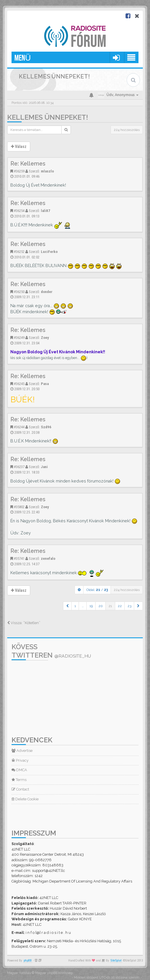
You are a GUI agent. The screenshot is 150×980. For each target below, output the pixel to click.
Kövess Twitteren (51, 651)
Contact (20, 789)
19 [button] (91, 606)
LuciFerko (49, 252)
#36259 (19, 171)
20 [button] (101, 606)
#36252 (19, 252)
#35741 (19, 558)
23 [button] (129, 606)
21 (110, 606)
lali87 (45, 211)
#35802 (19, 507)
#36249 (19, 338)
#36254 (19, 211)
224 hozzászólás (127, 130)
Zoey (45, 338)
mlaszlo (47, 171)
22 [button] (120, 606)
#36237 (19, 467)
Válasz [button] (19, 147)
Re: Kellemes (28, 164)
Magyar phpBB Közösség (54, 973)
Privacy (20, 760)
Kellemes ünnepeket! (48, 117)
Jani (44, 467)
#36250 (19, 292)
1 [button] (75, 606)
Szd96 (46, 427)
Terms (19, 780)
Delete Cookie (25, 799)
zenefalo (48, 558)
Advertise (22, 751)
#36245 (19, 384)
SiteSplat (116, 961)
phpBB (28, 961)
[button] (68, 606)
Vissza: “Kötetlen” (24, 623)
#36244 (19, 427)
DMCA (19, 770)
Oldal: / (97, 590)
